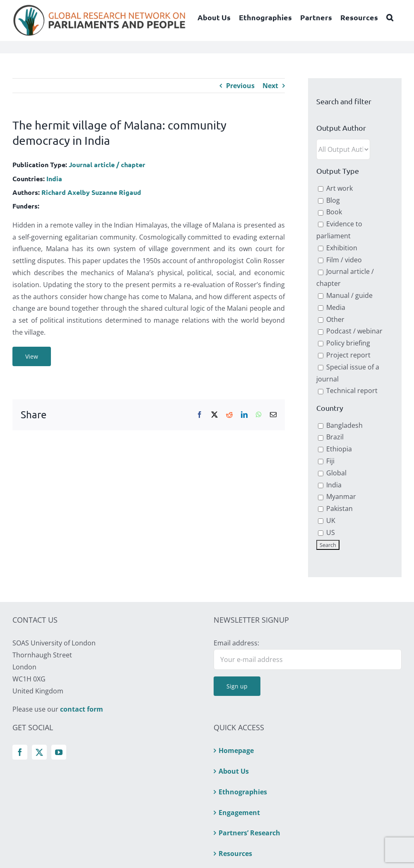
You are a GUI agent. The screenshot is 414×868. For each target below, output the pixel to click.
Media (332, 307)
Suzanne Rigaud (116, 192)
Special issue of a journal (348, 373)
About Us (234, 771)
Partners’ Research (249, 833)
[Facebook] (20, 752)
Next (270, 86)
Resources (235, 854)
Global (332, 473)
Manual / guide (345, 295)
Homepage (236, 751)
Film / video (340, 260)
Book (330, 212)
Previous (240, 86)
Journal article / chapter (107, 164)
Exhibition (338, 248)
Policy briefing (344, 343)
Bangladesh (340, 425)
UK (327, 520)
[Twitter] (39, 752)
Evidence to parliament (339, 230)
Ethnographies (243, 792)
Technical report (348, 391)
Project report (344, 355)
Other (331, 319)
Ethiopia (335, 449)
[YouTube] (59, 752)
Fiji (326, 461)
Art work (335, 188)
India (54, 179)
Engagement (239, 813)
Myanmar (337, 496)
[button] (390, 17)
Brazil (331, 437)
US (326, 532)
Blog (329, 200)
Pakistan (335, 508)
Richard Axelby (66, 192)
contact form (82, 709)
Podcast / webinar (350, 331)
